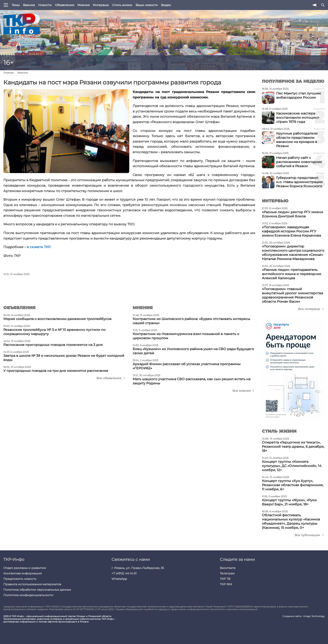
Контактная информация (22, 573)
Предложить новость (20, 579)
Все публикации (307, 535)
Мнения (83, 5)
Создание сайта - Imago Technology (304, 616)
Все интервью (309, 309)
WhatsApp (119, 579)
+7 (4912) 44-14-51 (124, 573)
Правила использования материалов (32, 584)
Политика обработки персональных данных (37, 590)
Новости (45, 5)
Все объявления (109, 378)
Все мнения (242, 391)
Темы (16, 5)
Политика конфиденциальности (28, 595)
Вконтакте (228, 568)
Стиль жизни (122, 5)
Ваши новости (147, 5)
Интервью (101, 5)
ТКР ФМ (226, 584)
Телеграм (227, 573)
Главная (8, 73)
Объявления (65, 5)
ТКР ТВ (225, 579)
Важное (29, 5)
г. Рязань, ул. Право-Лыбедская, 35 (138, 568)
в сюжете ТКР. (39, 247)
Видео (166, 5)
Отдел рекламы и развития (25, 568)
